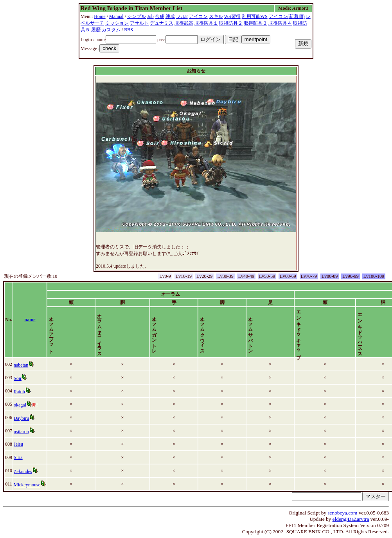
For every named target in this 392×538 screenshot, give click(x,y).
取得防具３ (255, 23)
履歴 (96, 30)
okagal (25, 405)
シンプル (137, 16)
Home (100, 16)
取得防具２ (231, 23)
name (48, 320)
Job (150, 16)
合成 (160, 16)
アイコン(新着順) (287, 16)
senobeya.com (342, 513)
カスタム (111, 30)
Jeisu (23, 444)
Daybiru (26, 418)
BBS (129, 30)
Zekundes (28, 471)
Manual (116, 16)
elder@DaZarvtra (351, 519)
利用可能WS (255, 16)
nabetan (26, 365)
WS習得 (232, 16)
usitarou (26, 432)
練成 (170, 16)
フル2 (182, 16)
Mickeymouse (32, 485)
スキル (216, 16)
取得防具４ (280, 23)
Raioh (24, 392)
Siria (23, 457)
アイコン (198, 16)
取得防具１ (206, 23)
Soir (22, 378)
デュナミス (162, 23)
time (373, 320)
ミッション (117, 23)
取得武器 (184, 23)
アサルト (139, 23)
